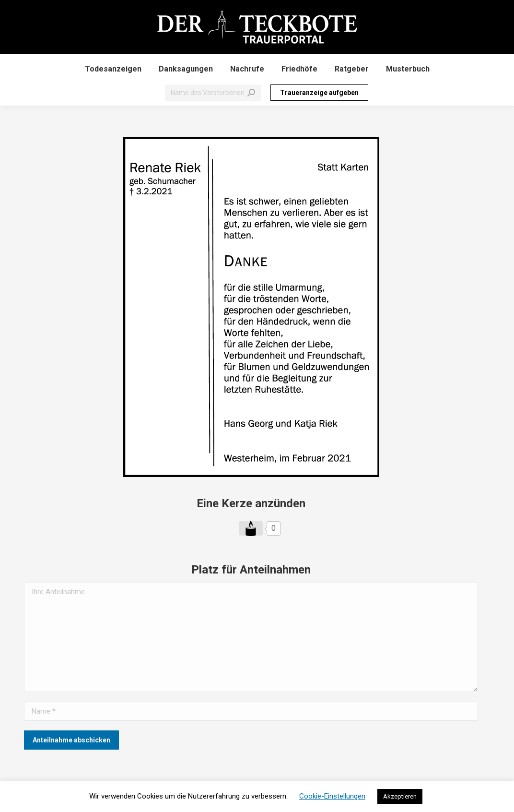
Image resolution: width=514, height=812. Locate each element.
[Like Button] (251, 528)
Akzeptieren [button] (400, 796)
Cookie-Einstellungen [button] (332, 796)
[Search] (213, 93)
